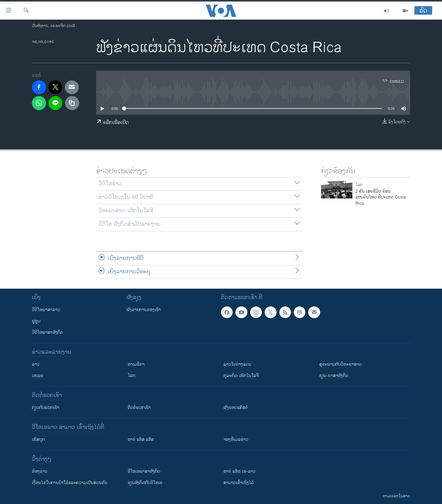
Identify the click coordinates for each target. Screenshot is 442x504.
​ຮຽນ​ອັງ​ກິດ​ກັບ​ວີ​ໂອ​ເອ (145, 483)
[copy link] (72, 103)
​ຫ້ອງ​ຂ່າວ (40, 471)
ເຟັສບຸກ (38, 439)
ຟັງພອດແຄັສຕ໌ (236, 408)
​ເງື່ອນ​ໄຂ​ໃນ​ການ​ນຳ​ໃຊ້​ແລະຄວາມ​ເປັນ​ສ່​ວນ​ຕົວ (70, 483)
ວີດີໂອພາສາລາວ (46, 310)
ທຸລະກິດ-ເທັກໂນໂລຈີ (241, 376)
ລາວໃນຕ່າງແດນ (237, 364)
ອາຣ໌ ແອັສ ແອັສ (141, 439)
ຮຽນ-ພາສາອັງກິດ (334, 376)
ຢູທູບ (36, 321)
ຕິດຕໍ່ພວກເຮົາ (139, 408)
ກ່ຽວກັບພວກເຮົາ (46, 408)
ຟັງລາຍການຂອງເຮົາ (144, 310)
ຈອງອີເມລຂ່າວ (236, 439)
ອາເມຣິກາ (136, 364)
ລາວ (36, 364)
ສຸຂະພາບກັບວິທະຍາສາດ (340, 364)
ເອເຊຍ (38, 376)
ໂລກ (359, 185)
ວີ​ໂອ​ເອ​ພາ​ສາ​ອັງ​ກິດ (144, 471)
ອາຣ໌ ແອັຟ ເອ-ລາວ (240, 471)
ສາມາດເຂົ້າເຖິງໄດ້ (239, 483)
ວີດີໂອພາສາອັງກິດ (47, 332)
